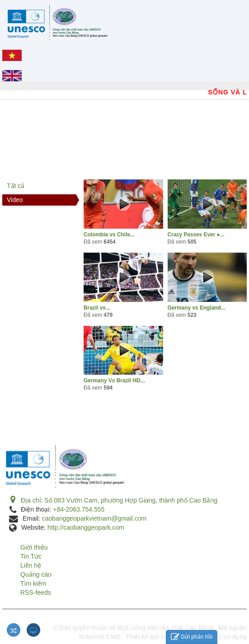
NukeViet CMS (100, 637)
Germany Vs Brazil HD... (114, 381)
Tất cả (16, 186)
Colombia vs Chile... (109, 235)
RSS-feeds (36, 592)
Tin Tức (31, 556)
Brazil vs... (97, 308)
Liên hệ (31, 565)
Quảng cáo (36, 574)
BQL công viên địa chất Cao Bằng (165, 628)
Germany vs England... (197, 308)
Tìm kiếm (33, 583)
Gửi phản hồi (192, 637)
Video (15, 200)
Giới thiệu (34, 547)
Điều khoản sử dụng (218, 637)
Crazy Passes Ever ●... (196, 235)
